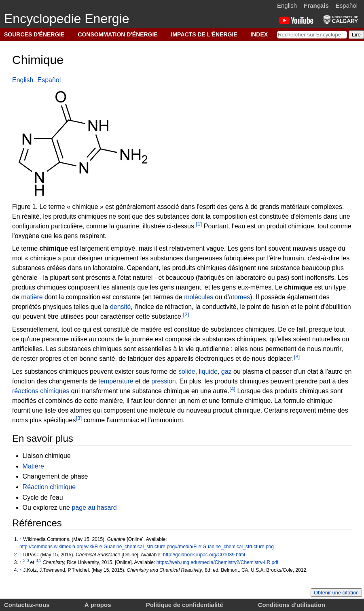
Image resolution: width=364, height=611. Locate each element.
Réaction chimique (49, 487)
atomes (239, 297)
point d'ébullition (328, 307)
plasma (253, 371)
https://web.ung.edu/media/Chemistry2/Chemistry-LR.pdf (217, 562)
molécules (199, 297)
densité (121, 307)
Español (347, 5)
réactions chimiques (41, 391)
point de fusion (268, 307)
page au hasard (94, 508)
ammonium (167, 420)
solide (187, 371)
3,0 (26, 561)
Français (316, 5)
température (116, 381)
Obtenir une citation (336, 593)
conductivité (219, 307)
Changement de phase (55, 476)
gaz (226, 371)
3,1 (38, 561)
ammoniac (124, 420)
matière (32, 297)
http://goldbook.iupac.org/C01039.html (204, 555)
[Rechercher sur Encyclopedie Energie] (312, 35)
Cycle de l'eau (43, 497)
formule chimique (246, 401)
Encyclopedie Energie (67, 19)
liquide (208, 371)
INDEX (259, 34)
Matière (33, 466)
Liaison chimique (47, 456)
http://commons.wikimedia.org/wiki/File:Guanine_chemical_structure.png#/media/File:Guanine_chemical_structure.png (147, 547)
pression (163, 381)
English (287, 5)
